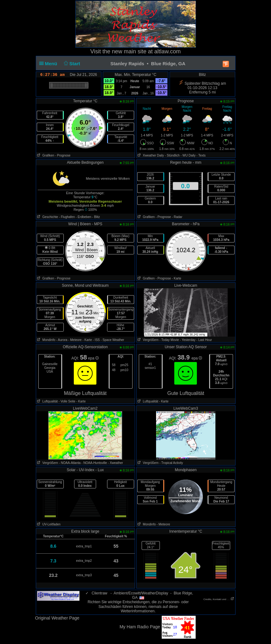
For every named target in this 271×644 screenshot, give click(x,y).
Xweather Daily (150, 155)
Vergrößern (148, 340)
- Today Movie (169, 340)
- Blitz (96, 217)
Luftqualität (47, 401)
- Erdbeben (83, 217)
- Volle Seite (67, 401)
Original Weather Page (57, 618)
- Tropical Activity (171, 463)
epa (93, 358)
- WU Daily (188, 155)
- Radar (177, 217)
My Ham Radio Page (140, 627)
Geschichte (47, 217)
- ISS (96, 340)
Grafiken (45, 155)
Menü (50, 64)
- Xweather (115, 463)
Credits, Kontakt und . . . (219, 599)
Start (71, 64)
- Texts (201, 155)
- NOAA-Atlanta (70, 463)
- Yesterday (188, 340)
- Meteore (75, 340)
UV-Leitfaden (48, 524)
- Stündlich (172, 155)
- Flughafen (67, 217)
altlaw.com (167, 51)
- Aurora (62, 340)
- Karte (176, 278)
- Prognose (63, 155)
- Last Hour (204, 340)
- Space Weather (113, 340)
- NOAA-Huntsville (94, 463)
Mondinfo (46, 340)
